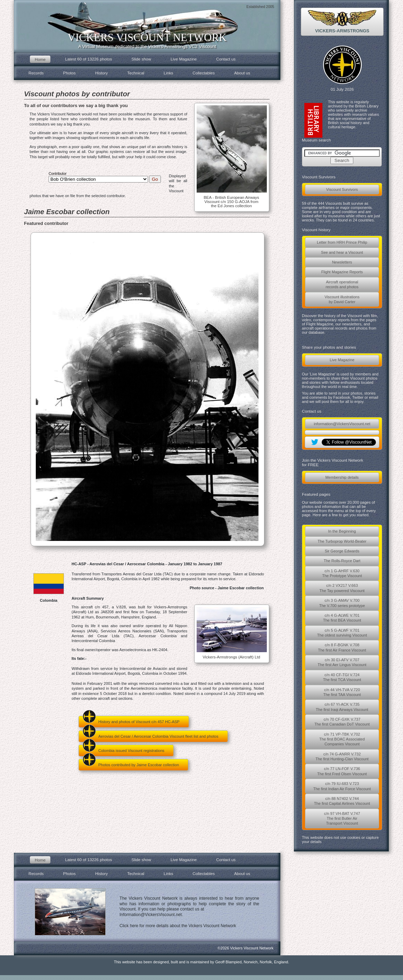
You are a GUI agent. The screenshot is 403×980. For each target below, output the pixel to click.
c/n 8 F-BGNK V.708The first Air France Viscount (342, 647)
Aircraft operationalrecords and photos (342, 284)
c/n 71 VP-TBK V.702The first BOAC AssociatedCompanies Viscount (342, 739)
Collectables (204, 73)
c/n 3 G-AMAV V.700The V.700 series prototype (342, 603)
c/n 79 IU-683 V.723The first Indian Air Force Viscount (342, 786)
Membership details (342, 477)
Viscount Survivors (342, 189)
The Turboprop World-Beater (342, 541)
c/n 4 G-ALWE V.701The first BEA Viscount (342, 618)
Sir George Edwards (342, 551)
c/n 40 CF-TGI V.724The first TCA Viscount (342, 677)
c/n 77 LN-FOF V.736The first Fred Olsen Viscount (342, 771)
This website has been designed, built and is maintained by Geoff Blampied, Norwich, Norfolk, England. (202, 962)
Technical (136, 73)
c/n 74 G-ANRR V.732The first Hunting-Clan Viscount (342, 756)
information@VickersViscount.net (342, 424)
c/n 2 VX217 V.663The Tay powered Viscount (342, 588)
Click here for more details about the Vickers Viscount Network (178, 926)
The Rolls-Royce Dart (342, 561)
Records (36, 73)
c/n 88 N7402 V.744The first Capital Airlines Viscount (342, 801)
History (101, 73)
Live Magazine (342, 360)
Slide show (141, 59)
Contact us (226, 59)
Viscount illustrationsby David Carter (342, 299)
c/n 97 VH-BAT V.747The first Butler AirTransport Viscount (342, 819)
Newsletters (342, 262)
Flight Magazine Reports (342, 272)
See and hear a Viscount (342, 252)
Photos (69, 73)
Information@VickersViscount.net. (151, 915)
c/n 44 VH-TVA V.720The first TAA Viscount (342, 692)
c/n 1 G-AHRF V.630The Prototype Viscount (342, 573)
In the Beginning (342, 531)
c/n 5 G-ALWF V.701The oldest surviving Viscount (342, 633)
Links (168, 73)
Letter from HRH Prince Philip (342, 242)
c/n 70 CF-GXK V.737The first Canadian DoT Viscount (342, 722)
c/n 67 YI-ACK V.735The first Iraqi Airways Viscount (342, 707)
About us (242, 73)
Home (40, 59)
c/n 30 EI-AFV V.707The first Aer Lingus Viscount (342, 662)
